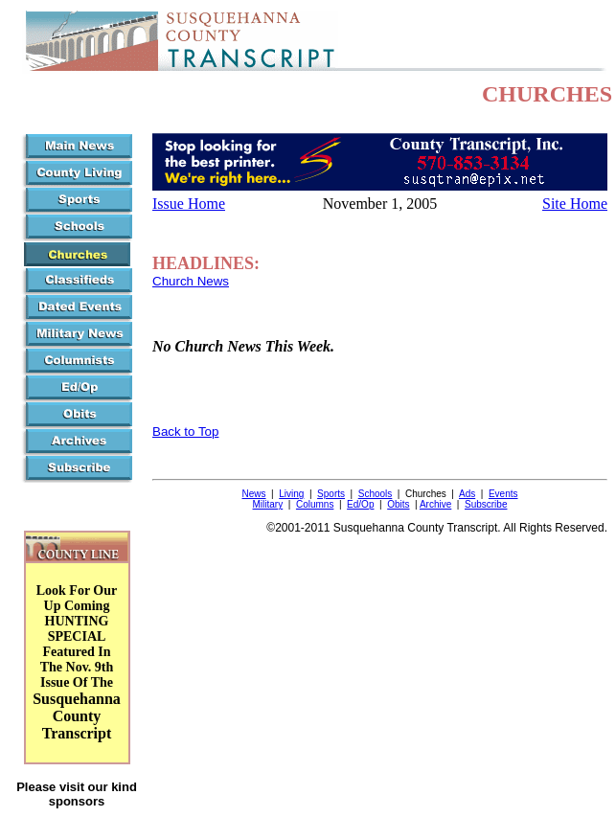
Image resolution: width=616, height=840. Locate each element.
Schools (376, 494)
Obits (398, 504)
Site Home (575, 204)
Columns (315, 504)
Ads (467, 494)
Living (291, 494)
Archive (435, 504)
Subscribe (486, 504)
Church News (191, 281)
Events (503, 494)
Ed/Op (360, 504)
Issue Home (189, 204)
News (254, 494)
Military (268, 504)
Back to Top (185, 431)
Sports (331, 494)
